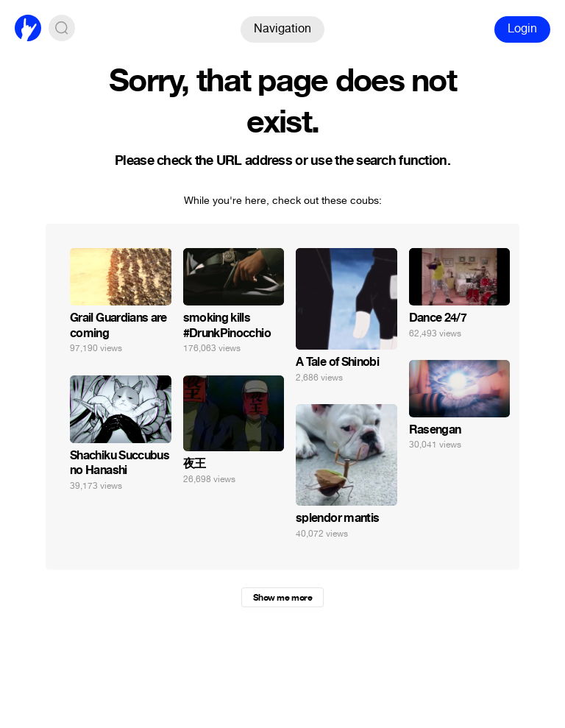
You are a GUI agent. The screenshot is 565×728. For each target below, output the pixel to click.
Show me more (282, 598)
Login (522, 28)
